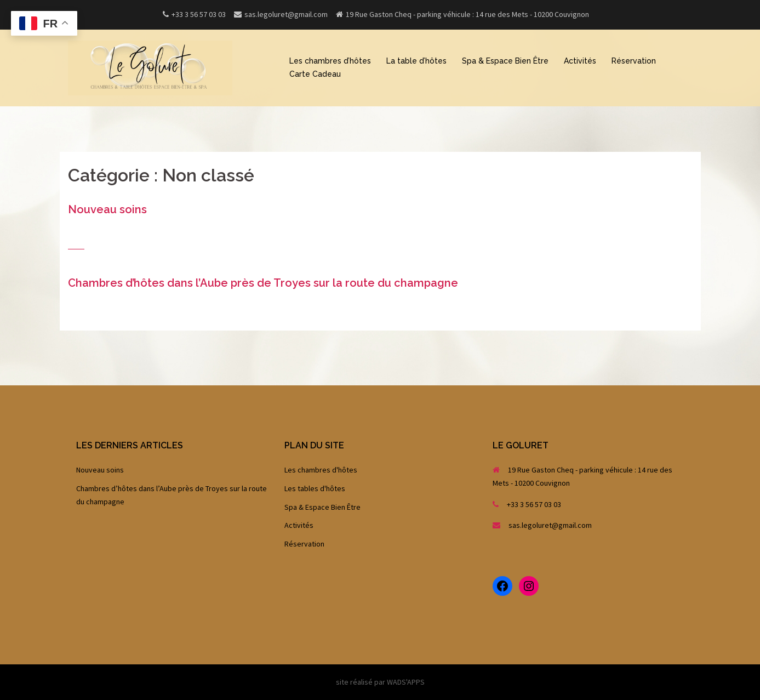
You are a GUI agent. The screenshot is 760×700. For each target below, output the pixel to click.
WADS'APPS (406, 682)
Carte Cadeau (315, 74)
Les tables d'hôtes (315, 488)
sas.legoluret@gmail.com (550, 525)
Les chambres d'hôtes (321, 470)
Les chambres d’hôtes (330, 61)
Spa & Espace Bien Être (505, 61)
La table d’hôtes (416, 61)
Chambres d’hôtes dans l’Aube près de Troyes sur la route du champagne (263, 283)
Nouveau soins (107, 209)
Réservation (634, 61)
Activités (580, 61)
